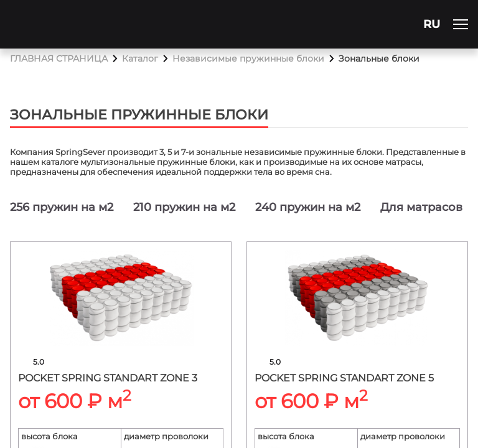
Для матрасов (421, 207)
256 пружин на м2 (62, 207)
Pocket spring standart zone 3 (108, 378)
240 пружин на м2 (308, 207)
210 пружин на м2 (184, 207)
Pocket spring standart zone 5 (344, 378)
